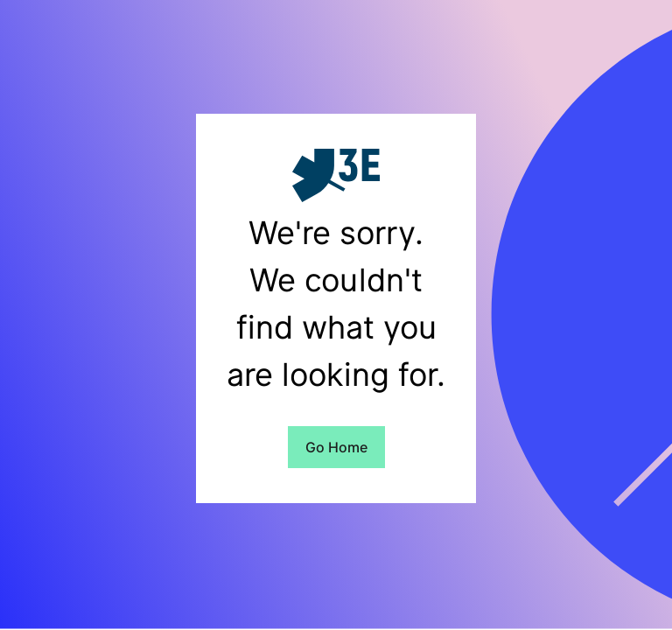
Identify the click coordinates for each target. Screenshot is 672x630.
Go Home (336, 447)
